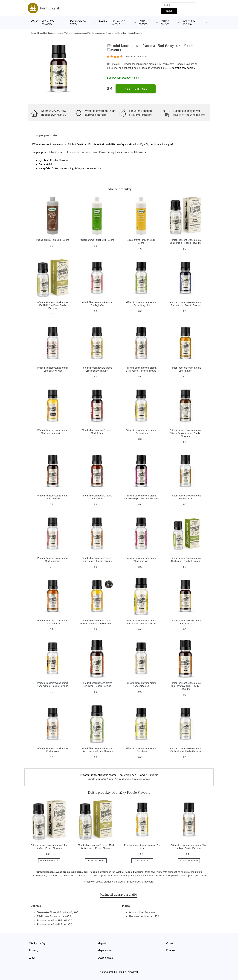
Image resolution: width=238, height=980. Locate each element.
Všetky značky (37, 943)
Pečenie (102, 21)
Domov (35, 21)
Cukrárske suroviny (55, 33)
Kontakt (171, 950)
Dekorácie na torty (78, 23)
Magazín (103, 943)
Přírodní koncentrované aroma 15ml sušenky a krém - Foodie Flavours (185, 433)
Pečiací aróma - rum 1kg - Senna (53, 240)
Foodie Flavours (141, 68)
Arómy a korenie (72, 33)
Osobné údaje (106, 958)
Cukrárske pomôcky (48, 23)
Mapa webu (104, 950)
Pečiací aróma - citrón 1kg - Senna (97, 240)
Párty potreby (144, 23)
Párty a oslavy (165, 23)
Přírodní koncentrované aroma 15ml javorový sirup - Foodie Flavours (185, 686)
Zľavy (32, 958)
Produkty (42, 33)
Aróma (83, 33)
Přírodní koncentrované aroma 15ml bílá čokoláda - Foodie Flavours (53, 305)
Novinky (34, 950)
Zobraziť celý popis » (183, 68)
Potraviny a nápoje (118, 23)
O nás (170, 943)
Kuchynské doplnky (189, 23)
